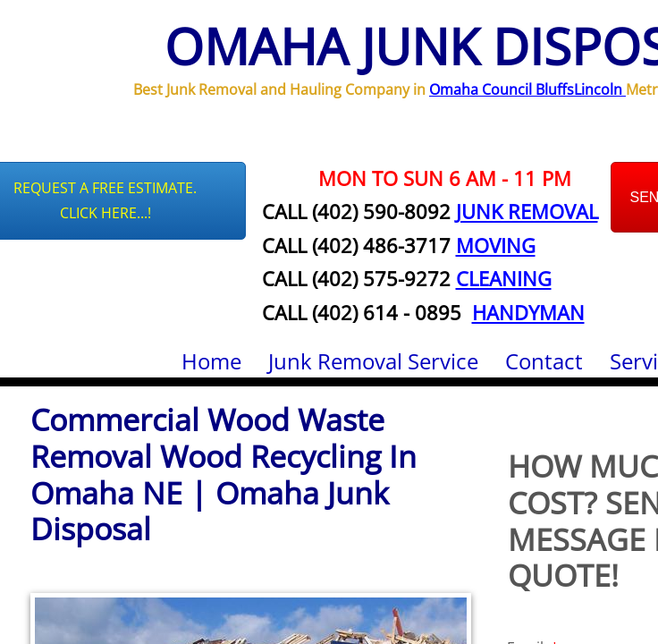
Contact (544, 361)
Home (211, 361)
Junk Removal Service (373, 361)
